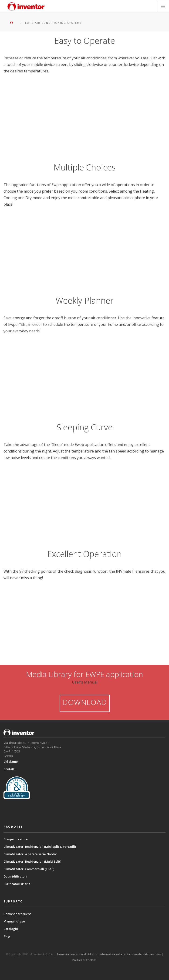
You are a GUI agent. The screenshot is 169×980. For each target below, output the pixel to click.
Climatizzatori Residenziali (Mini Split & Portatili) (40, 847)
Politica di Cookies (84, 960)
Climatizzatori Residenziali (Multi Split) (32, 861)
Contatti (9, 769)
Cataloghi (11, 929)
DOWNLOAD (85, 702)
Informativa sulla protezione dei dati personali (130, 954)
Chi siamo (11, 762)
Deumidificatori (15, 876)
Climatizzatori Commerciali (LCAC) (29, 869)
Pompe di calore (16, 839)
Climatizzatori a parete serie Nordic (30, 854)
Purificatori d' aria (17, 884)
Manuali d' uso (14, 921)
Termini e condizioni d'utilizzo (77, 954)
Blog (7, 936)
